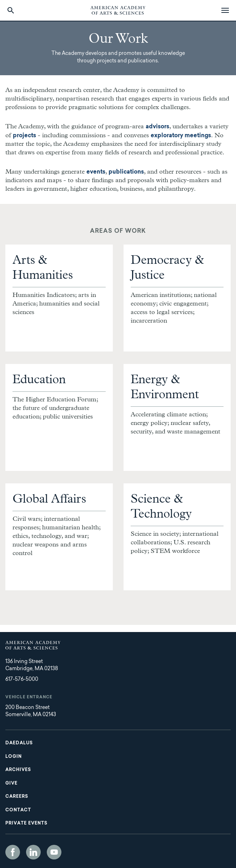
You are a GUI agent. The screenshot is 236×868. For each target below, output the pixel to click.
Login (14, 757)
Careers (17, 797)
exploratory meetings (181, 136)
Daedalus (19, 743)
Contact (18, 810)
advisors (157, 127)
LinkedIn (33, 852)
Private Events (26, 823)
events (96, 172)
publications (126, 172)
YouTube (54, 852)
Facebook (13, 852)
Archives (18, 770)
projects (24, 136)
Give (11, 784)
